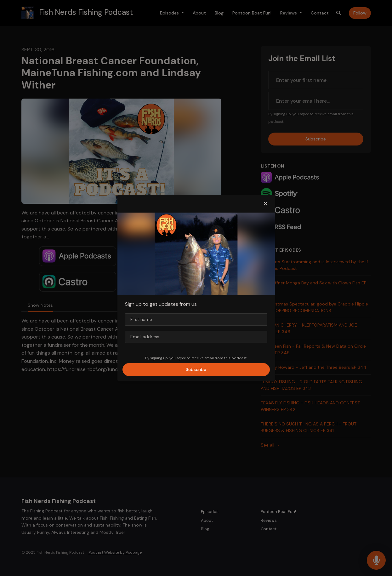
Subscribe (196, 369)
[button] (265, 204)
